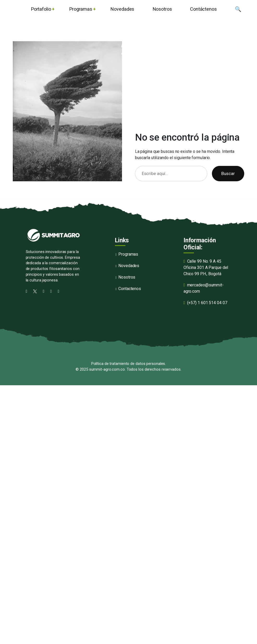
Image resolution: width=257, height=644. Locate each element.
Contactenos (130, 289)
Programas (128, 254)
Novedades (129, 266)
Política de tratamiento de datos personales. (129, 364)
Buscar (228, 173)
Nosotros (127, 277)
